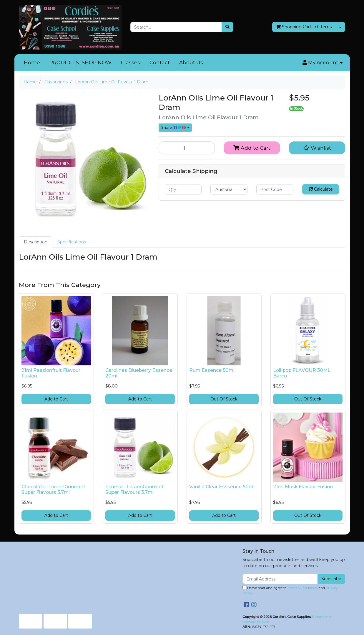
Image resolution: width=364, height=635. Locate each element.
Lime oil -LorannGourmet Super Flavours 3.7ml (134, 489)
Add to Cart (252, 148)
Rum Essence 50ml (212, 370)
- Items (304, 27)
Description (36, 242)
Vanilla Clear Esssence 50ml (222, 487)
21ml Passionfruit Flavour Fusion (51, 373)
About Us (191, 62)
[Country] (229, 189)
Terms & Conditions (302, 588)
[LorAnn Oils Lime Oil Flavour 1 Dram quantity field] (187, 148)
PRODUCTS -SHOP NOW (80, 62)
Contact (160, 62)
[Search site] (227, 27)
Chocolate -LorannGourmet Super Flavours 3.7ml (53, 489)
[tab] (36, 242)
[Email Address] (280, 579)
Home (32, 62)
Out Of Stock (224, 399)
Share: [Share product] (174, 127)
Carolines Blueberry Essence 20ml (139, 373)
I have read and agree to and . (290, 590)
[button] (323, 63)
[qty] (183, 189)
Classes (131, 62)
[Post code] (275, 189)
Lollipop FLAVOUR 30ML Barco (302, 373)
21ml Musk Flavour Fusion (303, 487)
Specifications (72, 242)
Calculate (321, 189)
